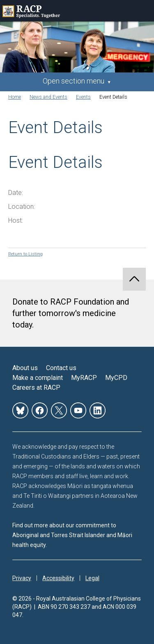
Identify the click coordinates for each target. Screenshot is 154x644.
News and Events (48, 97)
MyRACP (84, 378)
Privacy (22, 578)
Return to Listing (25, 254)
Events (83, 97)
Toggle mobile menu (143, 11)
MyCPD (116, 378)
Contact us (61, 368)
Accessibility (58, 578)
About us (25, 368)
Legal (92, 578)
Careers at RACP (36, 388)
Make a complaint (38, 378)
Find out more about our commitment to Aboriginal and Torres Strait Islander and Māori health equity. (72, 535)
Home (15, 97)
